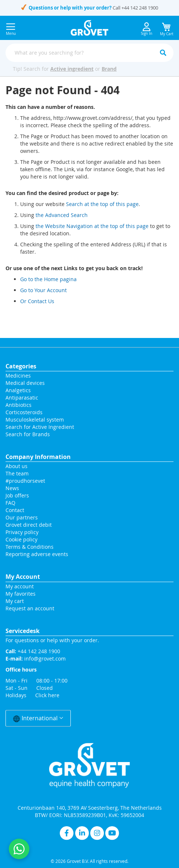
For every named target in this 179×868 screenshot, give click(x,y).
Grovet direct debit (29, 525)
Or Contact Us (37, 301)
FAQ (10, 503)
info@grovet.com (45, 659)
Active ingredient (72, 69)
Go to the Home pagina (48, 279)
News (12, 488)
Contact (16, 510)
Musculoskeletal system (35, 420)
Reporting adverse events (37, 554)
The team (17, 473)
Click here (47, 695)
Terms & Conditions (30, 547)
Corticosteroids (24, 412)
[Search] (163, 53)
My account (20, 586)
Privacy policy (22, 532)
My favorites (21, 594)
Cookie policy (21, 539)
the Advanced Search (62, 215)
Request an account (30, 608)
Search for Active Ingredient (40, 427)
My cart (15, 601)
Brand (109, 69)
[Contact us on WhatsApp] (19, 849)
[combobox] (89, 53)
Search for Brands (28, 434)
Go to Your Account (43, 290)
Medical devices (25, 383)
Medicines (18, 376)
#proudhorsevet (25, 481)
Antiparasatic (22, 398)
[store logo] (90, 28)
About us (17, 466)
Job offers (17, 495)
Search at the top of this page (102, 204)
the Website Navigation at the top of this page (92, 226)
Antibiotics (19, 405)
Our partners (22, 517)
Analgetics (18, 390)
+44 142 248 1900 (140, 8)
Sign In (147, 29)
